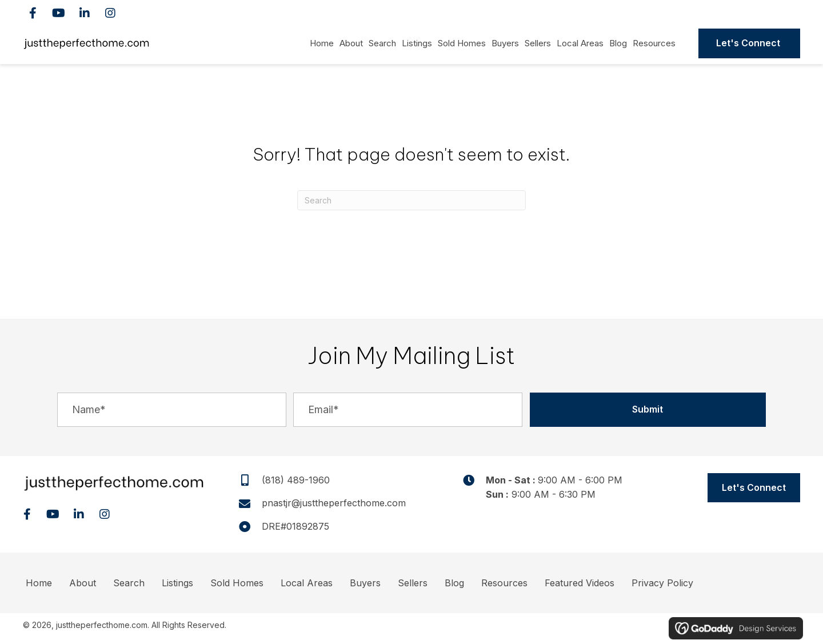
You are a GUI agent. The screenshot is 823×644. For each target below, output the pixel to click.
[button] (33, 13)
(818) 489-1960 (745, 11)
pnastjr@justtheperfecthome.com (334, 503)
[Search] (411, 200)
